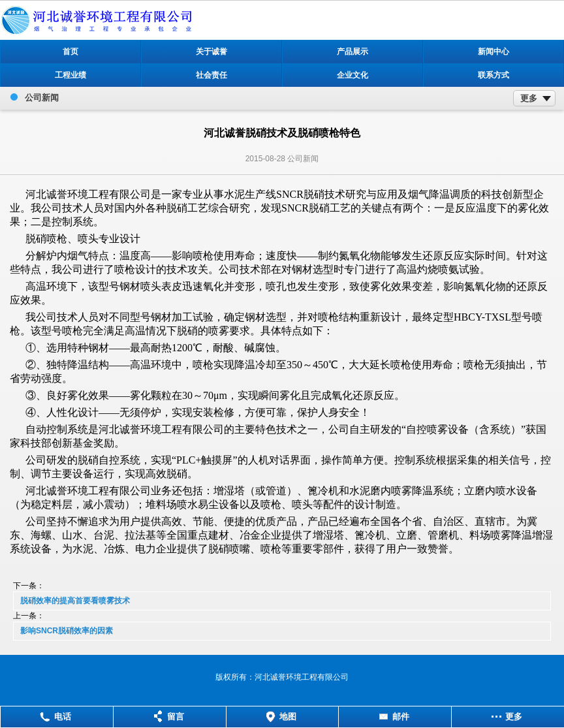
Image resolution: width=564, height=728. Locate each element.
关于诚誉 (211, 52)
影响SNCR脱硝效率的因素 (67, 631)
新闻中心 (493, 52)
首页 (70, 52)
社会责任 (211, 75)
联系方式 (493, 75)
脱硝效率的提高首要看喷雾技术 (75, 601)
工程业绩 (70, 75)
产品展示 (352, 52)
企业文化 (352, 75)
